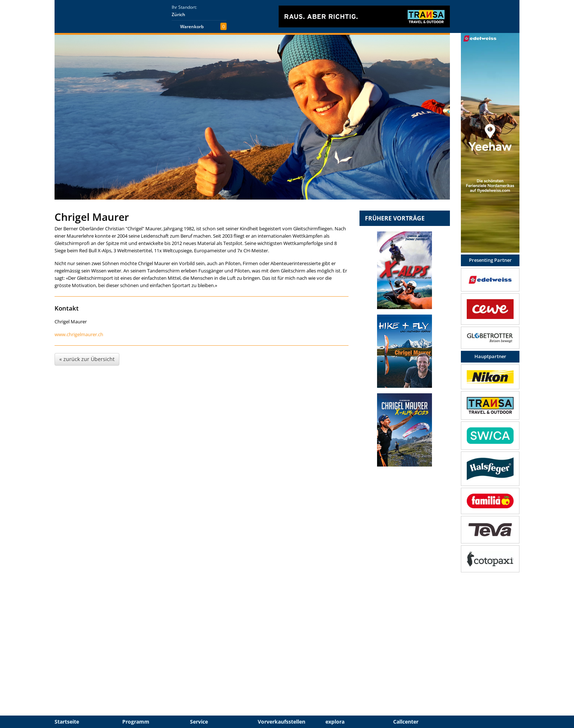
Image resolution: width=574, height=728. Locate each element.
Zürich (178, 14)
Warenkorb (192, 27)
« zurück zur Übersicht (87, 359)
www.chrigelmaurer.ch (79, 334)
